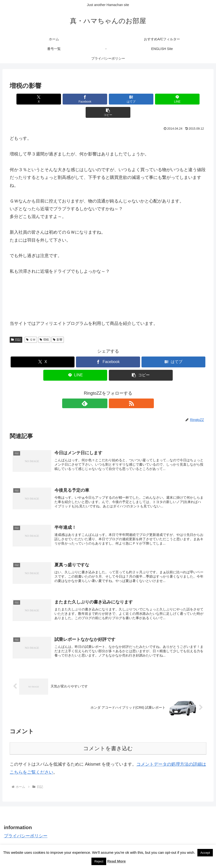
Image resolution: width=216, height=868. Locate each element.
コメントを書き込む (108, 741)
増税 (44, 326)
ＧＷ (31, 326)
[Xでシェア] (42, 99)
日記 (16, 326)
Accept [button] (205, 853)
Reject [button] (99, 861)
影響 (58, 326)
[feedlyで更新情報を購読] (103, 390)
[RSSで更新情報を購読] (114, 390)
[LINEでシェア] (141, 99)
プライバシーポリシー (26, 828)
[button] (174, 99)
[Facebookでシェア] (75, 99)
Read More (116, 861)
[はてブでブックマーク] (108, 99)
